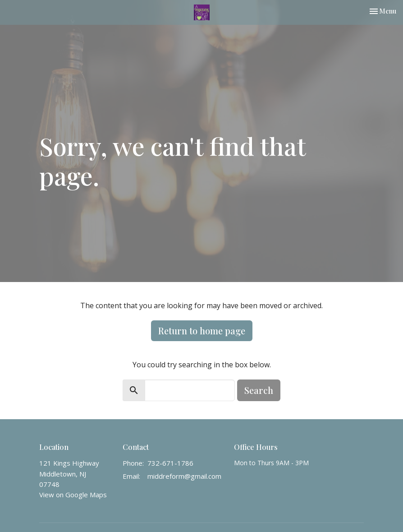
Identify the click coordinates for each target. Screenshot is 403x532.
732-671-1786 (170, 463)
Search (259, 390)
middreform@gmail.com (184, 476)
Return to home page (202, 331)
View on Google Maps (73, 495)
